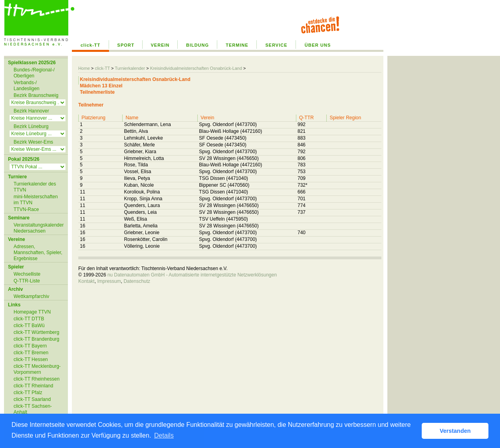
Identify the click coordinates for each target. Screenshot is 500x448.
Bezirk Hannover (31, 111)
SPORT (126, 45)
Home (84, 68)
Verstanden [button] (455, 431)
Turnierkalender (130, 68)
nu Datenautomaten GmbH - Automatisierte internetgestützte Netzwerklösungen (192, 275)
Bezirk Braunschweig (36, 95)
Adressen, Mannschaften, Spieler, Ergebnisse (38, 253)
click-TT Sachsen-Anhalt (33, 409)
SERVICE (276, 45)
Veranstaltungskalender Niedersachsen (39, 228)
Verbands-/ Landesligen (27, 86)
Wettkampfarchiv (31, 296)
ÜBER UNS (318, 45)
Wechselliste (27, 274)
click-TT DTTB (29, 319)
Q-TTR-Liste (27, 281)
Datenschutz (137, 281)
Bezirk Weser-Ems (33, 142)
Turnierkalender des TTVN (35, 187)
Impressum (109, 281)
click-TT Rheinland (33, 386)
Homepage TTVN (32, 312)
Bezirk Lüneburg (31, 126)
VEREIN (160, 45)
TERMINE (237, 45)
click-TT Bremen (31, 353)
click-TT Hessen (31, 359)
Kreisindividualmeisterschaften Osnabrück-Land (196, 68)
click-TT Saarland (32, 399)
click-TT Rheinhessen (37, 379)
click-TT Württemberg (36, 332)
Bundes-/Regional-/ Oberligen (34, 73)
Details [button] (164, 435)
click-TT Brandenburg (37, 339)
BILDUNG (197, 45)
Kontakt (86, 281)
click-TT (91, 45)
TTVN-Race (26, 209)
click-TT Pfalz (28, 393)
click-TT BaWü (29, 326)
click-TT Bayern (30, 346)
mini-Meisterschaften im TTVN (36, 200)
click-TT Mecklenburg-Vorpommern (37, 369)
